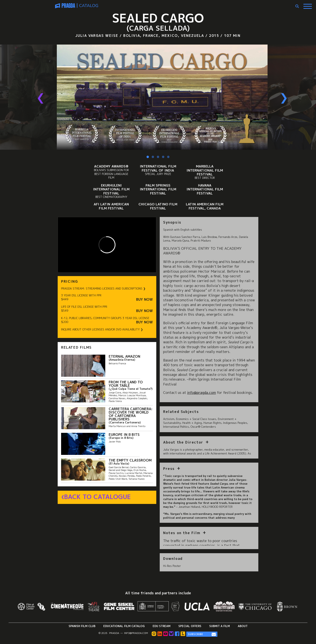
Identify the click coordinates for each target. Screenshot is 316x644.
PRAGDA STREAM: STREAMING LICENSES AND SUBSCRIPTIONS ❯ (103, 289)
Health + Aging (192, 423)
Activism (169, 419)
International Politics (176, 427)
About (243, 626)
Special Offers (190, 626)
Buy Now (144, 300)
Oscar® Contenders (203, 427)
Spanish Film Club (82, 626)
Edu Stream (162, 626)
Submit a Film (220, 626)
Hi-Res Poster (172, 566)
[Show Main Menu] (308, 5)
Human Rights (212, 423)
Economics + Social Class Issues (196, 419)
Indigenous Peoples (235, 423)
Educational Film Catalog (124, 626)
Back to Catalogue (97, 497)
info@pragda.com (136, 633)
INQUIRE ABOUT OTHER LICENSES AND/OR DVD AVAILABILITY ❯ (102, 329)
